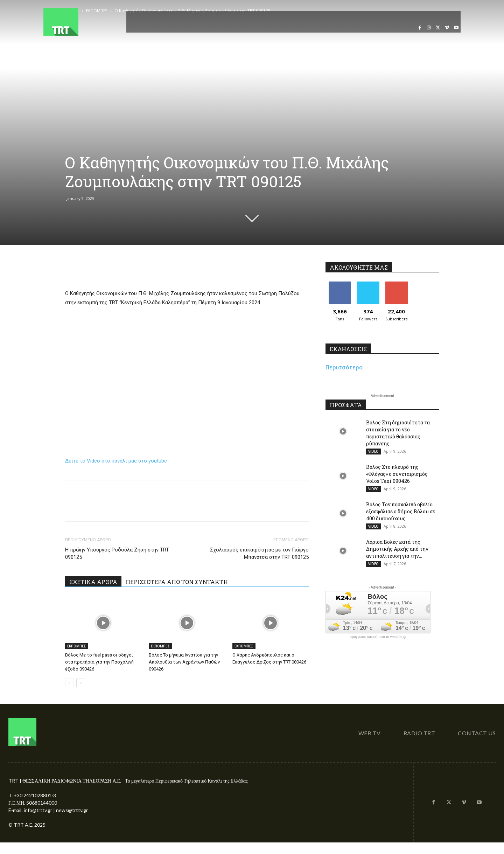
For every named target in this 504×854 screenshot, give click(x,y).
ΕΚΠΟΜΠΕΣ (77, 646)
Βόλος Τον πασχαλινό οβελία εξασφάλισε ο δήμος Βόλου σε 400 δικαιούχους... (401, 511)
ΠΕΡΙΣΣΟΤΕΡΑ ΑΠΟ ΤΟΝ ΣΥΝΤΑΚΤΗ (177, 582)
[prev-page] (69, 683)
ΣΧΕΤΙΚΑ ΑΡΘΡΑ (93, 582)
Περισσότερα (344, 367)
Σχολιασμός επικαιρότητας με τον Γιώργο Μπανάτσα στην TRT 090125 (259, 553)
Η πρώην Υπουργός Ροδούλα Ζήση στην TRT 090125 (117, 553)
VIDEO (373, 451)
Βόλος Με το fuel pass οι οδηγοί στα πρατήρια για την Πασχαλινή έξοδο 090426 (99, 662)
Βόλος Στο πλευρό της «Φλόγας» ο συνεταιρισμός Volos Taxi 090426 (397, 474)
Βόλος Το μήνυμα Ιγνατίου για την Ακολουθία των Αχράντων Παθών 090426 (184, 662)
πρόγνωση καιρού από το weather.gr (378, 637)
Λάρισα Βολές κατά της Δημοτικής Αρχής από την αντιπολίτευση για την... (397, 549)
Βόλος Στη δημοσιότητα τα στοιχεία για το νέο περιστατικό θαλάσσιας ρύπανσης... (398, 433)
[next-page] (81, 683)
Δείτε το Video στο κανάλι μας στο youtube (116, 461)
